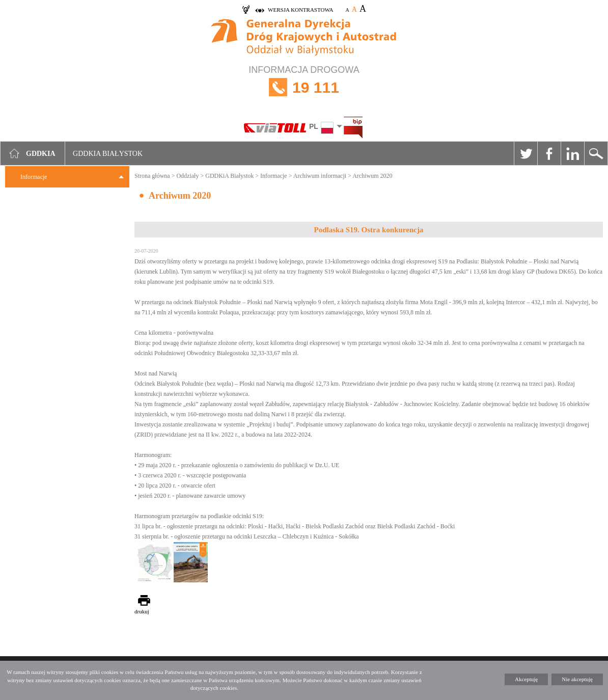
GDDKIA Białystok (108, 154)
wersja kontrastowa (300, 10)
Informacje (34, 177)
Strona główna (152, 176)
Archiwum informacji (320, 176)
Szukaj (596, 153)
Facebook (549, 153)
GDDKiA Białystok (229, 176)
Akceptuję (526, 679)
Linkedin (572, 153)
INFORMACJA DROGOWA (304, 87)
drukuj (142, 611)
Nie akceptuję (577, 679)
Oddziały (187, 176)
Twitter (526, 153)
